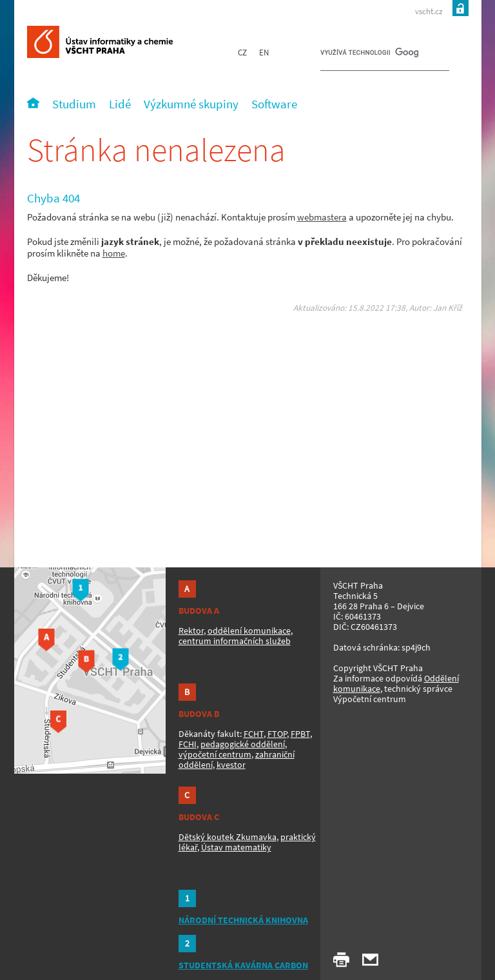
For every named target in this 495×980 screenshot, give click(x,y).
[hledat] (369, 55)
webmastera (322, 217)
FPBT (300, 734)
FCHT (254, 734)
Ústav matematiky (236, 847)
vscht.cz (429, 11)
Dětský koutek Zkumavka (228, 837)
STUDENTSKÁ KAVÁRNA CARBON (243, 965)
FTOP (277, 734)
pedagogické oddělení (243, 744)
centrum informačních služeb (235, 641)
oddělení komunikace (249, 631)
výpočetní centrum (215, 754)
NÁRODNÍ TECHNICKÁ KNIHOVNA (243, 920)
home (114, 253)
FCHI (188, 744)
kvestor (231, 765)
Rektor (191, 631)
